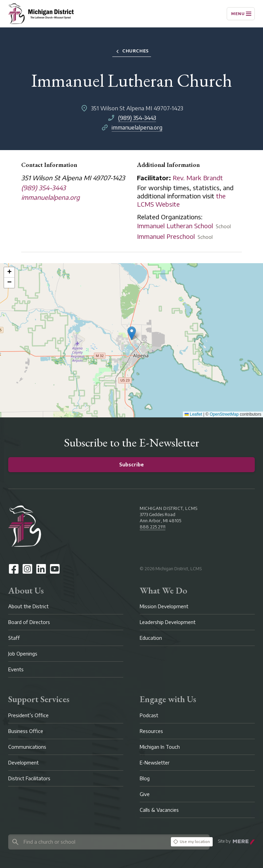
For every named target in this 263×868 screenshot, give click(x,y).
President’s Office (28, 715)
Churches (131, 51)
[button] (132, 333)
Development (23, 763)
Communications (27, 747)
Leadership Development (168, 622)
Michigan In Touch (160, 747)
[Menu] (241, 14)
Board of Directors (29, 622)
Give (145, 794)
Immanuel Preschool (166, 236)
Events (16, 669)
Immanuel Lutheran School (175, 226)
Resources (151, 731)
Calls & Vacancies (159, 810)
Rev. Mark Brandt (198, 178)
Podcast (149, 715)
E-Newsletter (155, 763)
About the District (28, 606)
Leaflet (193, 414)
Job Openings (23, 654)
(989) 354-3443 (137, 118)
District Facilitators (29, 778)
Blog (145, 778)
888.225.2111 (153, 527)
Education (151, 638)
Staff (14, 638)
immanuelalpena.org (137, 127)
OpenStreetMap (224, 414)
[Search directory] (88, 842)
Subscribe (131, 464)
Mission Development (164, 606)
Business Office (26, 731)
